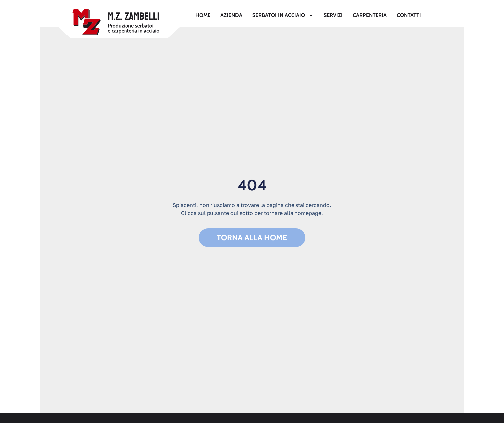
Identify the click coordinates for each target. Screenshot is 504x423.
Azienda (231, 15)
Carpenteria (370, 15)
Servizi (333, 15)
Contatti (409, 15)
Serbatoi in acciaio (283, 15)
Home (203, 15)
